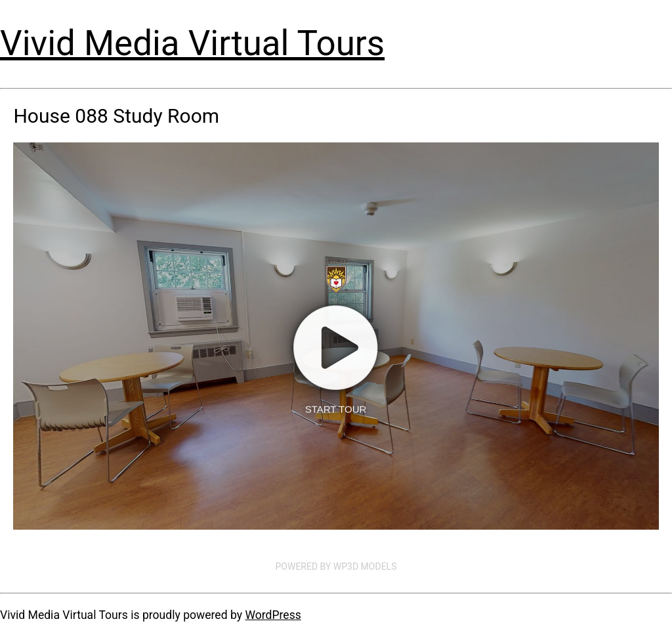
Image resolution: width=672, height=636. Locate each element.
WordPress (273, 615)
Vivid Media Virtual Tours (192, 43)
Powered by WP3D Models (336, 566)
